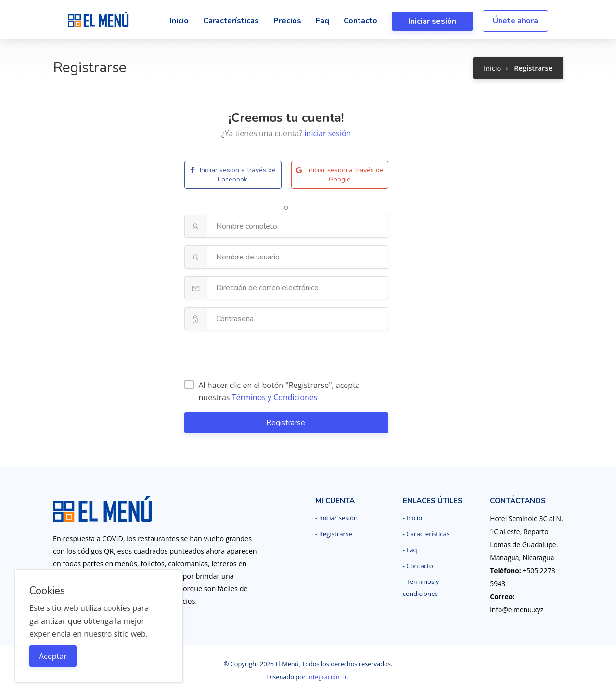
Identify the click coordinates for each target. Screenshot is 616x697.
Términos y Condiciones (275, 397)
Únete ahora (515, 21)
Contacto (360, 21)
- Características (426, 534)
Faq (322, 21)
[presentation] (286, 357)
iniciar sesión (328, 133)
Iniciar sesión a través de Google (340, 175)
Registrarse (287, 423)
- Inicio (412, 518)
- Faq (410, 550)
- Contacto (418, 566)
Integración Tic (328, 677)
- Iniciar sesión (336, 518)
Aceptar (53, 656)
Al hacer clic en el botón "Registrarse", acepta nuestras (272, 391)
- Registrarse (334, 534)
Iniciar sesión (432, 21)
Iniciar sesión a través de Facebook (233, 175)
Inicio (179, 21)
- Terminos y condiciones (421, 587)
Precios (287, 21)
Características (231, 21)
